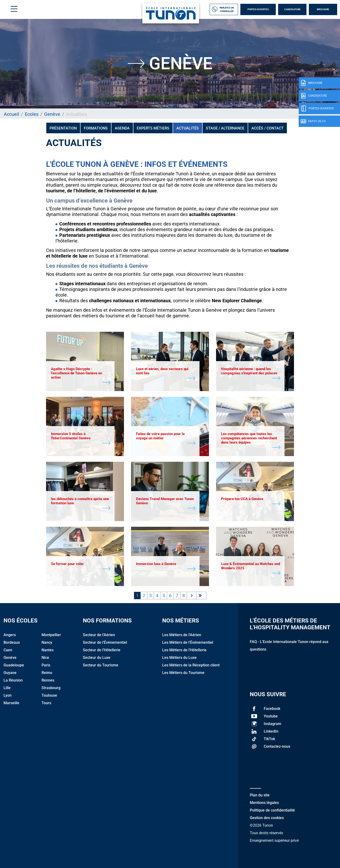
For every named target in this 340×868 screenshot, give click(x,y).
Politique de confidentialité (272, 810)
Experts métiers (153, 128)
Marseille (11, 703)
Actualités (188, 128)
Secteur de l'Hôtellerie (102, 650)
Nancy (47, 642)
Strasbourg (51, 688)
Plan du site (260, 795)
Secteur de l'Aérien (99, 635)
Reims (47, 673)
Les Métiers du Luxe (179, 658)
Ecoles (32, 114)
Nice (45, 658)
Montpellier (51, 635)
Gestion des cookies (267, 818)
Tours (46, 703)
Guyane (10, 673)
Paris (46, 665)
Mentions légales (264, 803)
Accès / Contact (268, 128)
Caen (8, 650)
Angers (10, 635)
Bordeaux (12, 642)
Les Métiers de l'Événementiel (188, 642)
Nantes (48, 650)
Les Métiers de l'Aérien (182, 635)
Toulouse (49, 695)
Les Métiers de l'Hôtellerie (184, 650)
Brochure (323, 9)
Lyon (8, 695)
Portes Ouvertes (258, 9)
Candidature (292, 9)
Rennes (48, 680)
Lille (7, 688)
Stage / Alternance (225, 128)
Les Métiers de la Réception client (191, 665)
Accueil (11, 114)
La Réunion (13, 680)
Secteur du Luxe (97, 658)
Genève (52, 114)
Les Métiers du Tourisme (183, 673)
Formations (96, 128)
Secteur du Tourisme (101, 665)
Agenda (122, 128)
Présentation (63, 128)
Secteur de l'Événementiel (105, 642)
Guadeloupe (14, 665)
